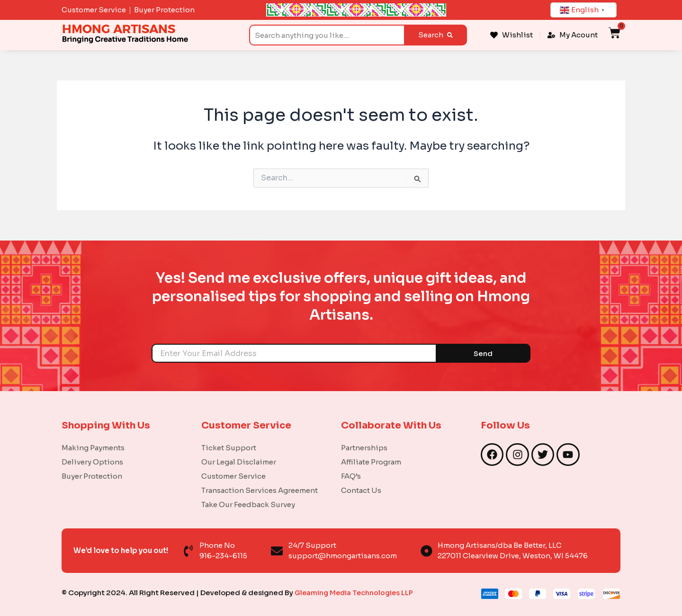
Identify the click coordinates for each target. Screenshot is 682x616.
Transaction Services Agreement (260, 490)
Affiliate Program (371, 462)
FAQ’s (351, 476)
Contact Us (361, 490)
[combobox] (327, 35)
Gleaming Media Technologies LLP (356, 593)
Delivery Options (92, 462)
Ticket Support (229, 448)
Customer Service (233, 476)
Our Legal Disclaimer (239, 462)
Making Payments (93, 448)
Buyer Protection (92, 476)
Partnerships (364, 448)
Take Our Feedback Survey (248, 504)
